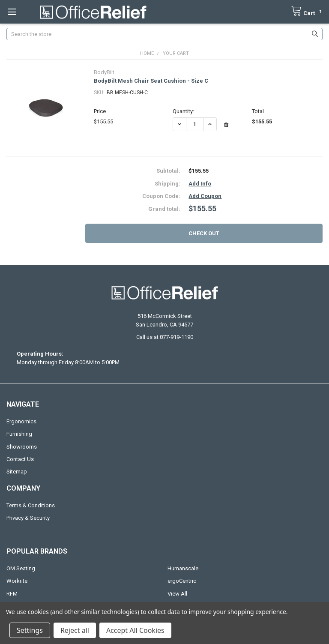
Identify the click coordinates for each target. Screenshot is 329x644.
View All (177, 594)
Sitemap (17, 472)
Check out (204, 233)
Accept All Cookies (135, 630)
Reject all (75, 630)
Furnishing (19, 434)
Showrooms (22, 447)
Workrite (17, 581)
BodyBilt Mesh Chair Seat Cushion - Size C (151, 81)
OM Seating (21, 568)
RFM (12, 594)
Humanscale (183, 568)
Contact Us (20, 459)
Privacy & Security (28, 518)
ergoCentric (182, 581)
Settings (30, 630)
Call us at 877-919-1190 (165, 337)
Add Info (200, 184)
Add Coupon (205, 196)
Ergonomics (21, 421)
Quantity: (183, 111)
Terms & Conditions (31, 505)
